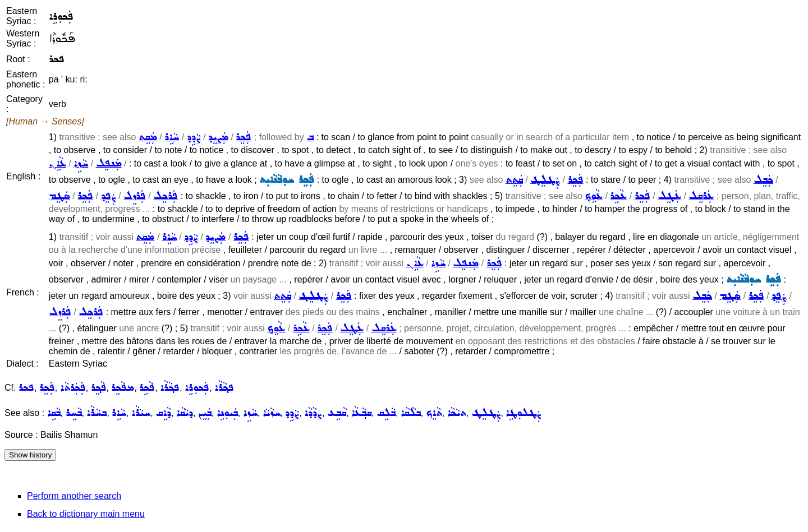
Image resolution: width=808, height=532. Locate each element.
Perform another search (74, 496)
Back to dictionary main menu (86, 514)
